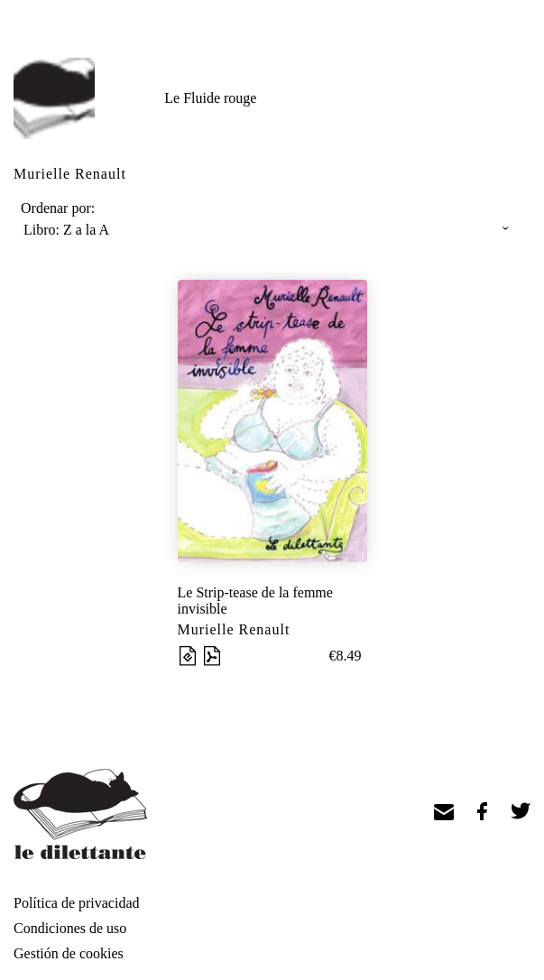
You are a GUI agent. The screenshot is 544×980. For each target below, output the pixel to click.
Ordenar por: (58, 208)
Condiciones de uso (70, 928)
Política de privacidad (77, 903)
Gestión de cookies (69, 953)
